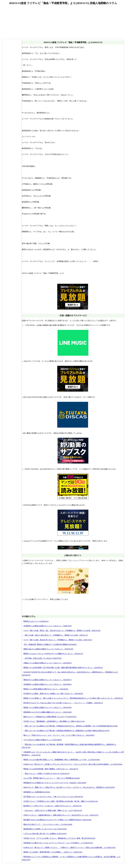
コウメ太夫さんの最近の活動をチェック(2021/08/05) (43, 740)
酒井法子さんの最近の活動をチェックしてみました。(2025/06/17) (47, 680)
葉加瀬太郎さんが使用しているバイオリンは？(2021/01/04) (45, 829)
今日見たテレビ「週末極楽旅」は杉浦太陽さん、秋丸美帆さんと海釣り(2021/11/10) (54, 721)
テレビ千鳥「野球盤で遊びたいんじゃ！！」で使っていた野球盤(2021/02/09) (52, 778)
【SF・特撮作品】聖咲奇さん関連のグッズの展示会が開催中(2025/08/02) (50, 644)
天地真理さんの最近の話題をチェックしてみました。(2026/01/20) (47, 626)
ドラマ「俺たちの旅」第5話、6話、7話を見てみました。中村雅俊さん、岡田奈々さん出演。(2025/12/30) (62, 631)
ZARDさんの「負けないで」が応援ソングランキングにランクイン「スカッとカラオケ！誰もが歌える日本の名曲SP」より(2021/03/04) (73, 764)
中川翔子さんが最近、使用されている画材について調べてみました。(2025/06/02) (53, 694)
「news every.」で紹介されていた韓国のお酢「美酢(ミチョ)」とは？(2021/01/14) (53, 810)
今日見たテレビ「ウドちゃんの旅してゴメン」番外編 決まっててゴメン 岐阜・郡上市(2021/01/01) (59, 838)
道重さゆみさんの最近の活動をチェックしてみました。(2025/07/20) (48, 649)
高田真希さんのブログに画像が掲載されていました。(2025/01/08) (47, 712)
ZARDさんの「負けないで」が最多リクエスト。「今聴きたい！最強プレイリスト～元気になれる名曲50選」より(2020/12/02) (69, 848)
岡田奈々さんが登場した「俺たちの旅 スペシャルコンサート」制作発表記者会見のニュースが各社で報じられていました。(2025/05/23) (73, 698)
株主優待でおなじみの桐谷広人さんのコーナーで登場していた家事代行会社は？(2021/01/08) (57, 820)
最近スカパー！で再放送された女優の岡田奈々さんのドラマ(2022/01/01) (50, 717)
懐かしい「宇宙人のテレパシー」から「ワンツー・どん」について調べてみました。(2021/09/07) (59, 735)
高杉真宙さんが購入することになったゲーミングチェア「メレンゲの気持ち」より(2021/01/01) (58, 843)
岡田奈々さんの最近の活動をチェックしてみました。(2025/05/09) (47, 707)
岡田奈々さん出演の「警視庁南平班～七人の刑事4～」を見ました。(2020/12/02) (53, 852)
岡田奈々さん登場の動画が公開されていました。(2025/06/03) (46, 689)
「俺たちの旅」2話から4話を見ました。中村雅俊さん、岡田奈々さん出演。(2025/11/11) (56, 635)
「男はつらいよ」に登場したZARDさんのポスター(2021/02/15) (46, 774)
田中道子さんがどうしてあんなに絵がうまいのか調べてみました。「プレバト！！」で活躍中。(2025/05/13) (63, 703)
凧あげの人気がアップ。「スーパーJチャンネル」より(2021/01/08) (48, 824)
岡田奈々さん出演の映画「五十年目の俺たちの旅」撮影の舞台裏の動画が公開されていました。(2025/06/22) (63, 668)
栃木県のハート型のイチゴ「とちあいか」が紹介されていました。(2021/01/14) (52, 806)
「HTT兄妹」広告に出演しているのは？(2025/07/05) (42, 658)
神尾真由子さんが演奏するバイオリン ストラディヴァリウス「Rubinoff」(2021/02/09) (55, 783)
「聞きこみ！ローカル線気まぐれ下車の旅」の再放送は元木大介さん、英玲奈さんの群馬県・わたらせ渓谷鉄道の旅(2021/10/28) (71, 726)
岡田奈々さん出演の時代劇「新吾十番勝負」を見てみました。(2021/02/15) (51, 769)
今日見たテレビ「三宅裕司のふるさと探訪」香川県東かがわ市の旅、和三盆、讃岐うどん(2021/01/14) (61, 801)
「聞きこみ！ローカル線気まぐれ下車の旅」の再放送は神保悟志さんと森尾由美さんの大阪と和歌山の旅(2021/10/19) (66, 731)
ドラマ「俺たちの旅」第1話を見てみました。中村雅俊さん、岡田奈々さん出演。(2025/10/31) (58, 640)
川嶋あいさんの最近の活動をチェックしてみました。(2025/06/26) (47, 663)
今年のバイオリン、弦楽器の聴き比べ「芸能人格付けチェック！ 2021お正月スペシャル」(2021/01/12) (61, 815)
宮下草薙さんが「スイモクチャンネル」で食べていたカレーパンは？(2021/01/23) (53, 797)
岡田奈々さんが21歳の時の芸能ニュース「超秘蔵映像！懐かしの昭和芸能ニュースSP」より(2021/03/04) (62, 760)
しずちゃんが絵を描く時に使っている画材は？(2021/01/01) (45, 834)
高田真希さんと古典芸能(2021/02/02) (37, 792)
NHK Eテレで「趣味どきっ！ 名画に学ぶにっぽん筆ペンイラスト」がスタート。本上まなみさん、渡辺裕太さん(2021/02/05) (69, 787)
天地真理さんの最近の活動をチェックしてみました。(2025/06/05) (47, 684)
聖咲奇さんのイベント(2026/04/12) (36, 621)
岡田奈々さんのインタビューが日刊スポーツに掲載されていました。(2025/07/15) (53, 654)
